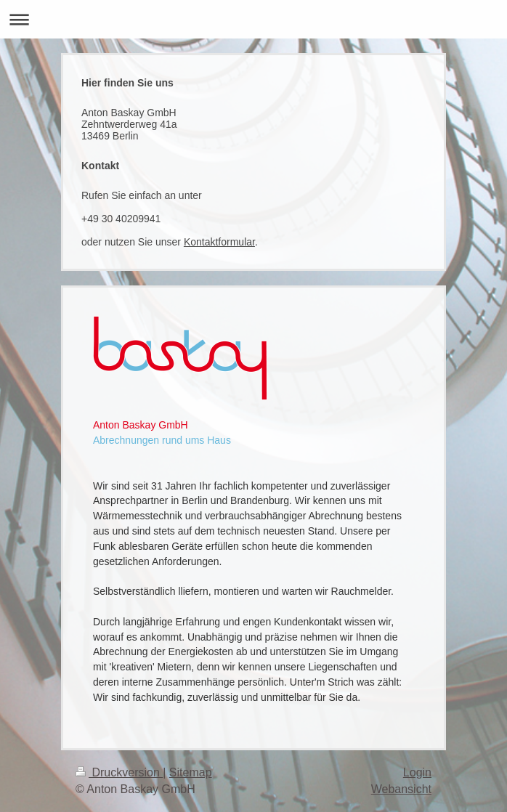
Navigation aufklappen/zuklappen (253, 19)
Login (417, 772)
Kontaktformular (219, 242)
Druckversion (119, 772)
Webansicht (401, 789)
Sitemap (191, 772)
